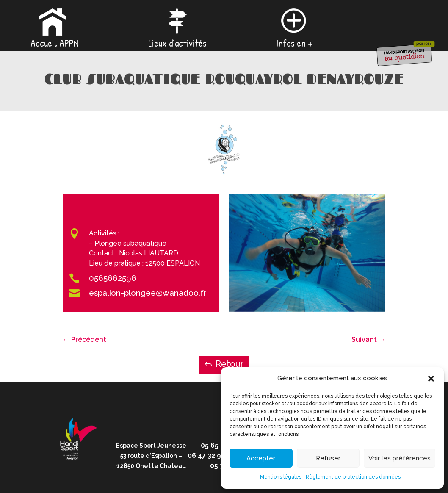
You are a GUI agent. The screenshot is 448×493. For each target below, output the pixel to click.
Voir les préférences (400, 458)
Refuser (328, 458)
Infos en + (294, 44)
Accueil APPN (55, 44)
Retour (230, 364)
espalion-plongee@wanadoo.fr (148, 293)
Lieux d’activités (177, 44)
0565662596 (113, 278)
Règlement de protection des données (353, 477)
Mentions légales (281, 477)
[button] (431, 379)
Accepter (261, 458)
